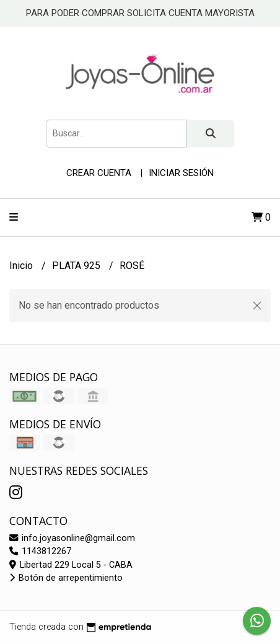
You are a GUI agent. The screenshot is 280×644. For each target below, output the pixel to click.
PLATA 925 (77, 266)
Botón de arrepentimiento (66, 578)
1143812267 (40, 551)
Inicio (22, 266)
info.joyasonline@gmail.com (72, 538)
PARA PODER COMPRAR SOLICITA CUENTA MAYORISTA (140, 13)
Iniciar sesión (181, 173)
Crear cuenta (99, 173)
